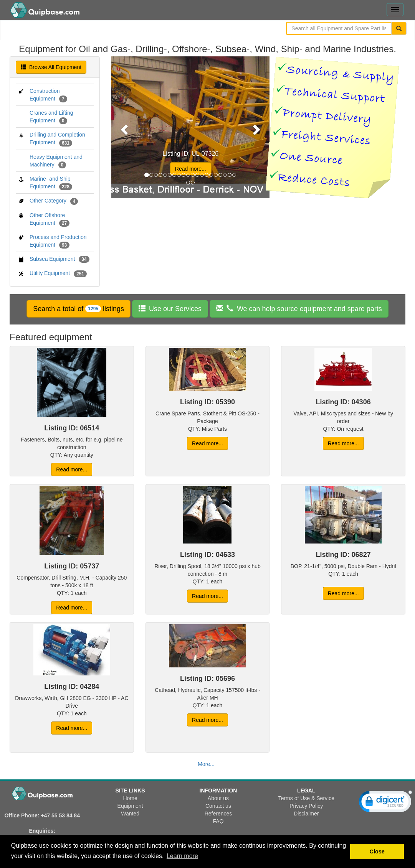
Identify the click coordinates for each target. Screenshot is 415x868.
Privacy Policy (306, 806)
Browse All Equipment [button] (51, 67)
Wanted (130, 814)
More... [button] (206, 764)
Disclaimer (306, 814)
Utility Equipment (50, 273)
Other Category (48, 201)
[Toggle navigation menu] (395, 10)
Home (130, 798)
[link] (385, 803)
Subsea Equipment (52, 259)
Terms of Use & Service (306, 798)
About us (218, 798)
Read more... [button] (191, 169)
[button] (79, 309)
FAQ (218, 821)
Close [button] (377, 852)
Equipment (130, 806)
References (218, 814)
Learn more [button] (182, 856)
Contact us (218, 806)
